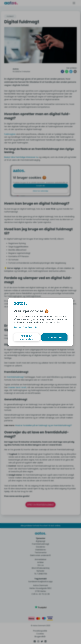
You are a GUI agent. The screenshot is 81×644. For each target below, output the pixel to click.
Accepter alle (54, 337)
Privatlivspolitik (30, 327)
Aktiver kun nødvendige (27, 337)
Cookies (17, 327)
